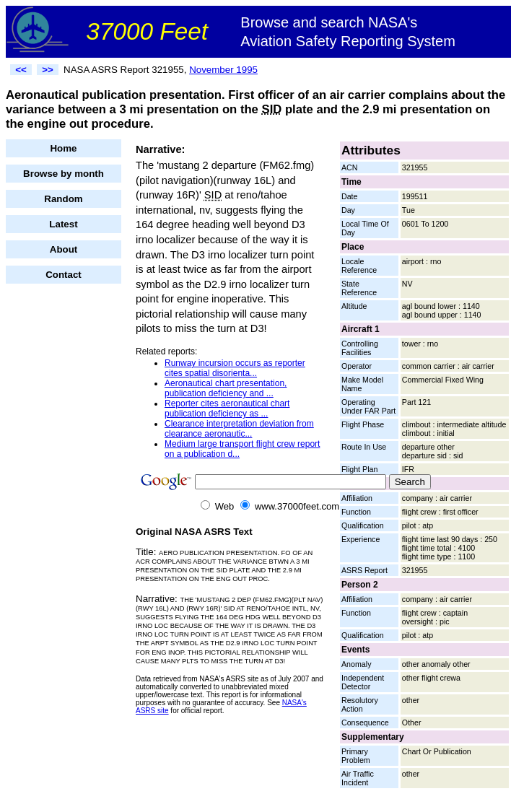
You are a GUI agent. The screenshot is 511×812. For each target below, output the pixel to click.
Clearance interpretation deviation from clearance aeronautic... (239, 429)
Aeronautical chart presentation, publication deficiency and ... (226, 388)
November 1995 (223, 70)
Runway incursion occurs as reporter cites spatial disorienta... (235, 368)
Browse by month (64, 174)
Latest (63, 224)
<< (21, 70)
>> (48, 70)
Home (63, 148)
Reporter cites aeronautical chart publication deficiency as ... (227, 409)
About (64, 249)
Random (63, 199)
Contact (64, 275)
